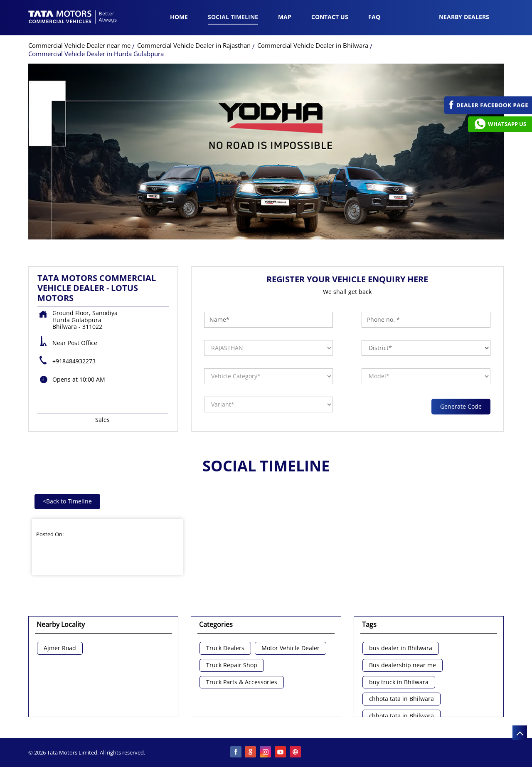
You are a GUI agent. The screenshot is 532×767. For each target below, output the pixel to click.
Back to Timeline (67, 501)
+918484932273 (74, 361)
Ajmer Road (60, 648)
